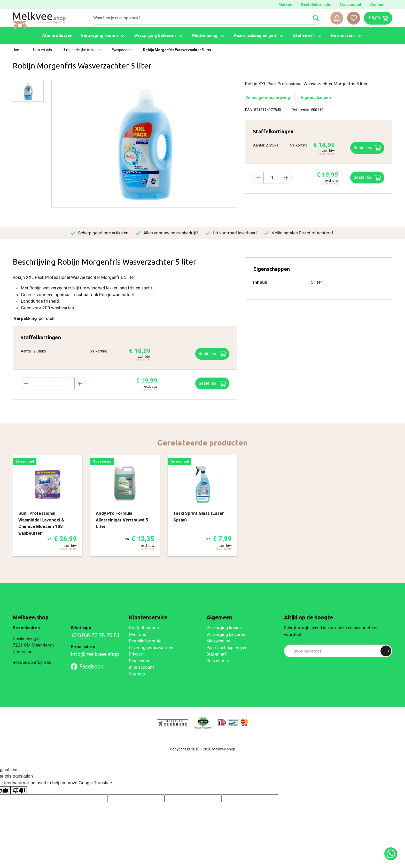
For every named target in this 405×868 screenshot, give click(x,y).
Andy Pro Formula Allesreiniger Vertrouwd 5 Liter (122, 520)
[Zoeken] (199, 18)
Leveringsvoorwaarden (151, 648)
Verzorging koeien (224, 628)
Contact (377, 5)
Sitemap (137, 674)
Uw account (351, 5)
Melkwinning (218, 641)
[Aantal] (272, 178)
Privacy (136, 654)
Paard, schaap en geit (227, 648)
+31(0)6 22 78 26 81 (95, 635)
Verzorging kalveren (226, 634)
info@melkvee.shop (95, 654)
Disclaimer (139, 661)
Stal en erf (216, 654)
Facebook (87, 667)
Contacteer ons (144, 628)
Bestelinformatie (316, 5)
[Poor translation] (19, 790)
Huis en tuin (218, 661)
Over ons (138, 634)
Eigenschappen (316, 98)
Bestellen (367, 178)
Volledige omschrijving (268, 98)
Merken (285, 5)
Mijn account (141, 667)
